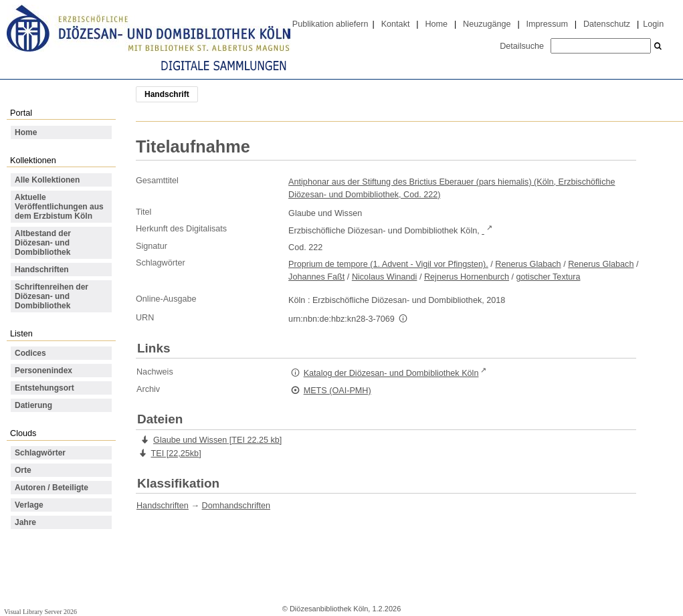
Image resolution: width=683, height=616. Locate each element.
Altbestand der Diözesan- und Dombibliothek (43, 243)
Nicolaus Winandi (385, 277)
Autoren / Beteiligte (52, 488)
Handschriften (42, 270)
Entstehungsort (44, 388)
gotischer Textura (549, 277)
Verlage (29, 505)
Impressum (547, 24)
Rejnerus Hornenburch (467, 277)
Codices (30, 353)
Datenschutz (607, 24)
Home (436, 24)
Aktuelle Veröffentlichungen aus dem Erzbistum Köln (59, 207)
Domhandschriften (236, 506)
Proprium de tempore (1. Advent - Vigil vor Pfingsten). (388, 264)
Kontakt (396, 24)
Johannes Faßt (316, 277)
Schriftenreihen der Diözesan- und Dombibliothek (52, 296)
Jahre (25, 522)
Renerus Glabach (528, 264)
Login (653, 24)
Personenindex (43, 371)
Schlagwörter (40, 453)
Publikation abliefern (330, 24)
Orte (23, 470)
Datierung (33, 405)
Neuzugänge (487, 24)
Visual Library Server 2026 (40, 612)
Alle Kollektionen (47, 180)
